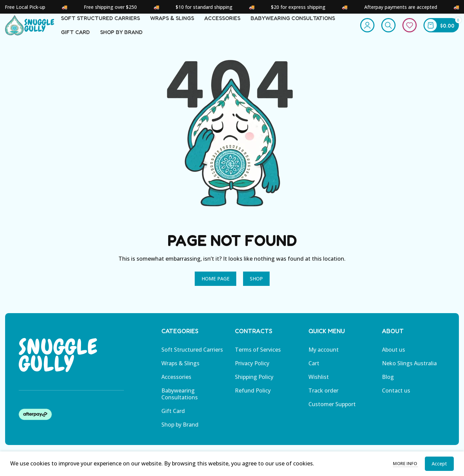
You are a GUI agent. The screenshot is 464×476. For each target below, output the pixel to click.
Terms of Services (258, 357)
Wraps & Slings (180, 370)
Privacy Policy (252, 370)
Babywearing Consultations (180, 401)
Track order (323, 398)
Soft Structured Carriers (192, 357)
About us (394, 357)
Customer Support (332, 411)
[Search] (388, 29)
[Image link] (58, 362)
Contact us (396, 398)
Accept (439, 464)
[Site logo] (38, 28)
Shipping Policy (254, 384)
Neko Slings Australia (409, 370)
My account (324, 357)
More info (405, 463)
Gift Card (173, 418)
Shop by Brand (180, 432)
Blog (388, 384)
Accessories (176, 384)
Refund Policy (253, 398)
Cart (314, 370)
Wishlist (319, 384)
